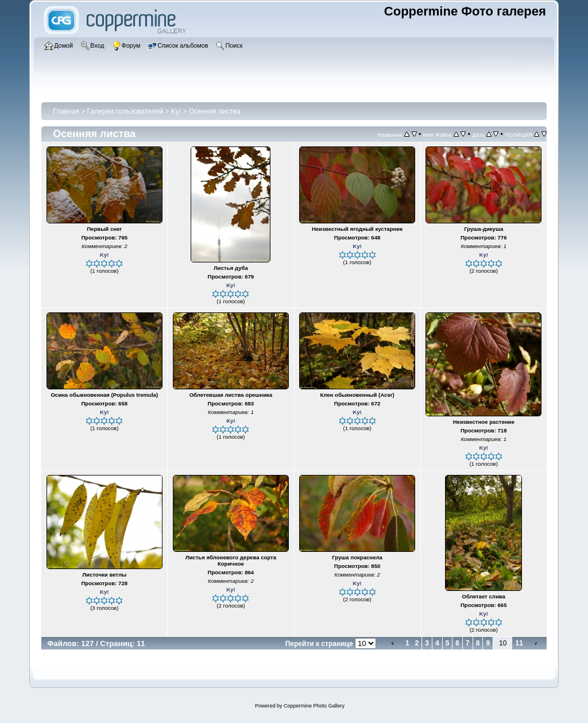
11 (519, 643)
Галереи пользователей (125, 111)
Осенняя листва (215, 111)
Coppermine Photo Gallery (314, 706)
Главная (66, 111)
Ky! (176, 111)
